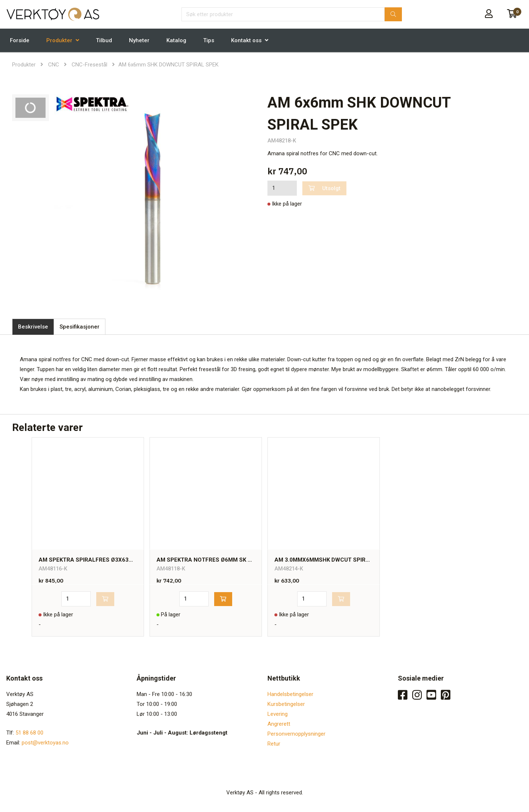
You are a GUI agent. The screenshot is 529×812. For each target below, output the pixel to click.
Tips (209, 40)
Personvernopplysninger (296, 734)
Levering (278, 714)
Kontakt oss (246, 40)
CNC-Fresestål (89, 65)
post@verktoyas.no (45, 743)
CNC (54, 65)
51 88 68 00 (29, 733)
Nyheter (139, 40)
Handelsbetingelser (290, 694)
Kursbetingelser (286, 704)
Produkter (59, 40)
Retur (274, 744)
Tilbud (104, 40)
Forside (20, 40)
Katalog (176, 40)
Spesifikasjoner (80, 327)
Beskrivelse (33, 327)
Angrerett (279, 724)
